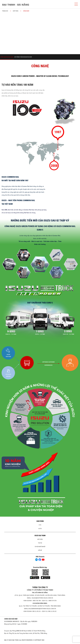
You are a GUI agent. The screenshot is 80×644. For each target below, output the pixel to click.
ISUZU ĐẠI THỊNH (40, 536)
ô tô (40, 525)
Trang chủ (5, 11)
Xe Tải (40, 529)
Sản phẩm (40, 521)
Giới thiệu (16, 11)
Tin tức (40, 543)
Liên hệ (40, 550)
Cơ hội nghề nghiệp (40, 547)
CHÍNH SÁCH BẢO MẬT (11, 619)
